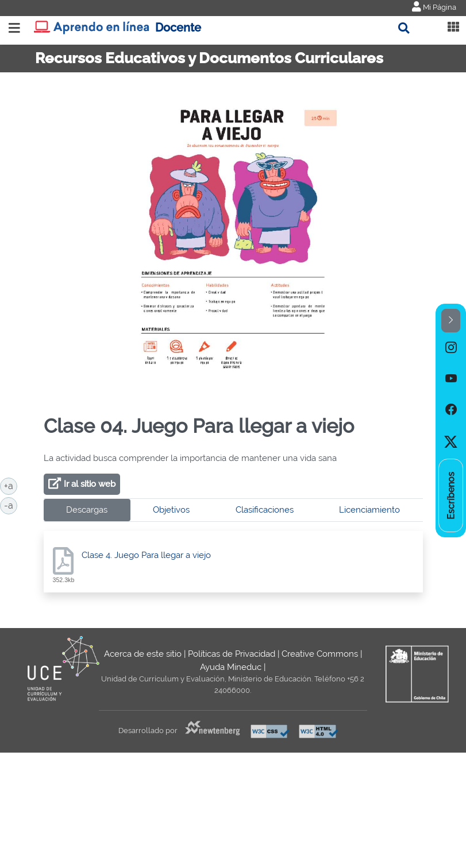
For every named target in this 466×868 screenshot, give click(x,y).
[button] (451, 321)
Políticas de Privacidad (232, 654)
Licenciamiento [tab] (369, 510)
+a (11, 485)
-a (11, 505)
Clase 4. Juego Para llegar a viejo (146, 555)
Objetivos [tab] (171, 510)
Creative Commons (320, 654)
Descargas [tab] (87, 510)
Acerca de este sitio (143, 654)
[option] (451, 348)
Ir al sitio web (90, 484)
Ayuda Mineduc (231, 667)
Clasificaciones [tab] (265, 510)
